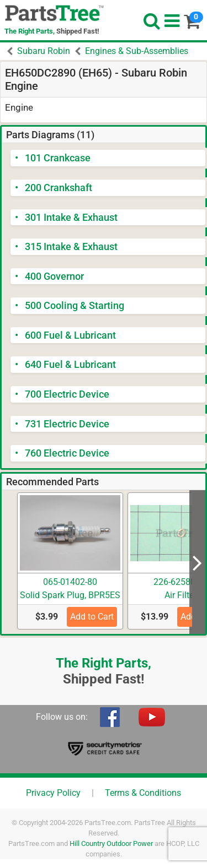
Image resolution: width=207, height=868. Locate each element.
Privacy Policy (53, 793)
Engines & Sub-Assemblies (137, 51)
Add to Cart (92, 617)
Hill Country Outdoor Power (111, 843)
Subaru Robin (44, 51)
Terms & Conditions (143, 793)
